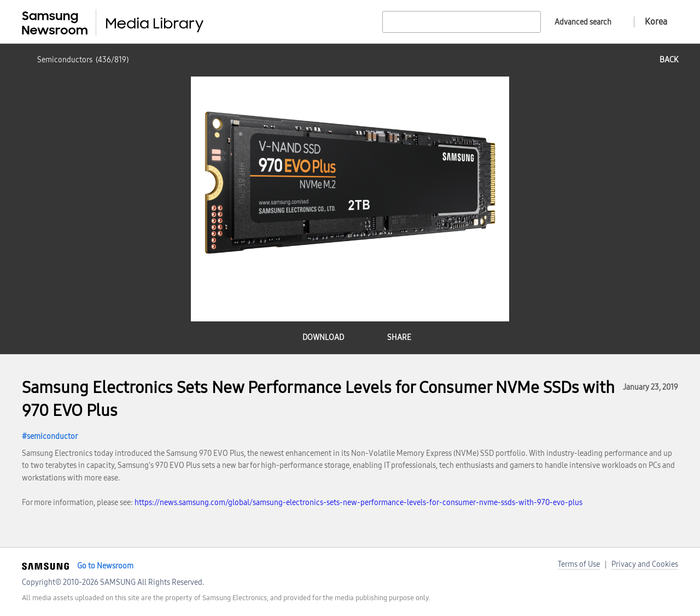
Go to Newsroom (105, 566)
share (399, 338)
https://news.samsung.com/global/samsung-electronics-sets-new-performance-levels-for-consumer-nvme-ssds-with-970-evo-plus (358, 503)
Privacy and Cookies (645, 564)
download (323, 338)
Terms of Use (579, 564)
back (669, 60)
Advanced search (583, 22)
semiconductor (52, 436)
